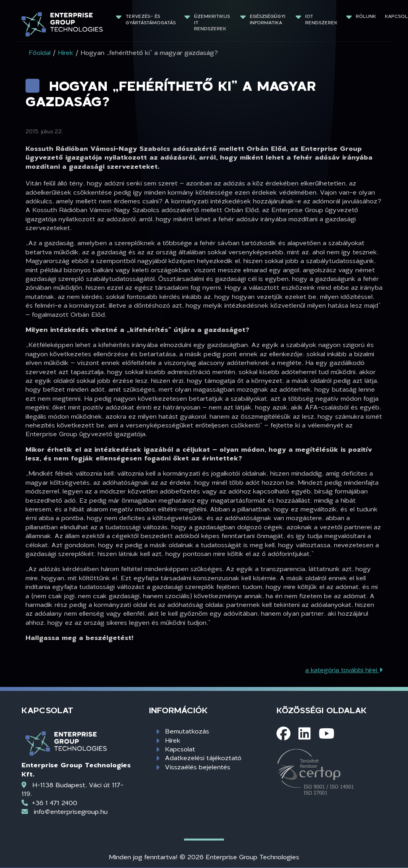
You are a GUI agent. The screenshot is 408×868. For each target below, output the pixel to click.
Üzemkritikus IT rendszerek (213, 22)
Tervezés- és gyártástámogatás (151, 19)
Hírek (173, 740)
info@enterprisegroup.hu (71, 811)
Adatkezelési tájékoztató (203, 758)
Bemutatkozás (187, 731)
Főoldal (40, 52)
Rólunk (366, 16)
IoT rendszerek (321, 19)
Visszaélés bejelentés (198, 767)
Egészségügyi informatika (268, 19)
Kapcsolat (180, 749)
